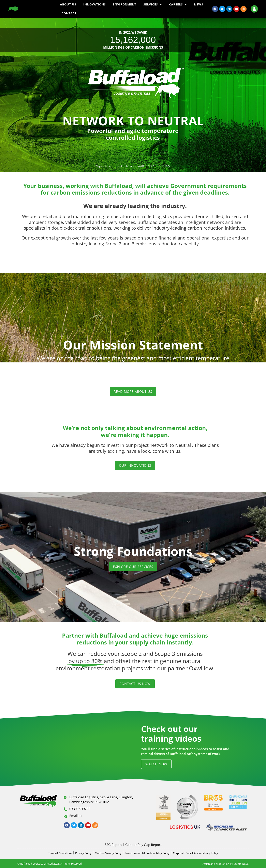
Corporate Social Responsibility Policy (195, 853)
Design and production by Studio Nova (225, 864)
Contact (69, 13)
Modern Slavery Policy (108, 853)
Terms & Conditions (60, 853)
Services (153, 4)
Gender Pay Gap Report (143, 845)
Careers (178, 4)
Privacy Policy (83, 853)
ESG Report (113, 845)
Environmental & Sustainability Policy (147, 853)
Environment (125, 4)
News (199, 4)
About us (68, 4)
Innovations (95, 4)
